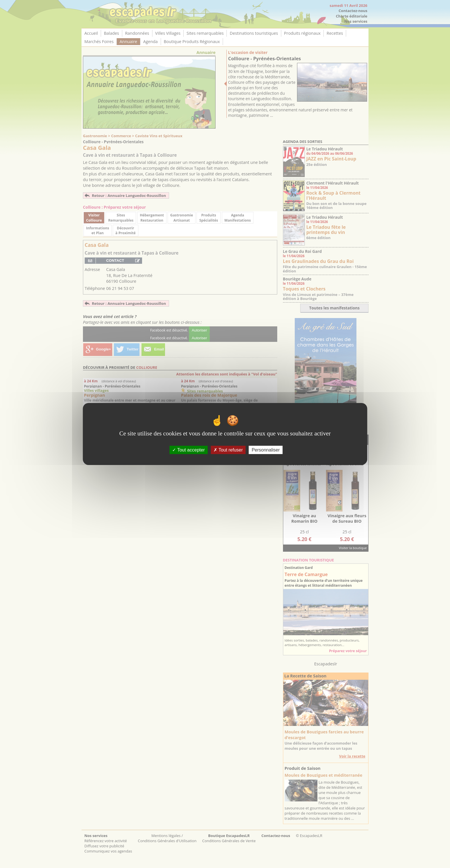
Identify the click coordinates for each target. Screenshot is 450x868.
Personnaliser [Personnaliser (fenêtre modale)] (266, 450)
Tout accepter (188, 450)
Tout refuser (228, 450)
